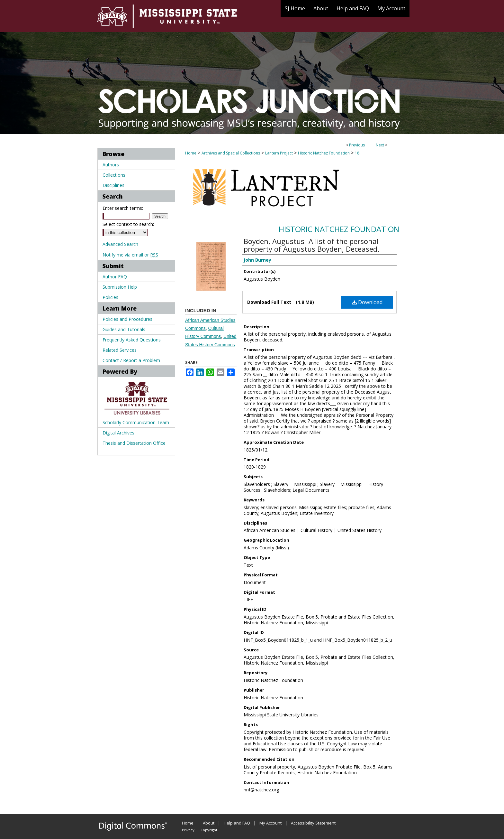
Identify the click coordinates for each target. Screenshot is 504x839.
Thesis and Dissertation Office (134, 443)
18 (357, 153)
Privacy (188, 830)
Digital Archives (118, 433)
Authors (111, 165)
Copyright (209, 830)
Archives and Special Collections (231, 153)
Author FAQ (115, 277)
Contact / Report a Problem (131, 360)
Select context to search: (128, 224)
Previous (357, 145)
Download (367, 302)
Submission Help (120, 287)
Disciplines (113, 185)
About (209, 823)
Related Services (120, 350)
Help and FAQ (237, 823)
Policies (110, 297)
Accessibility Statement (313, 823)
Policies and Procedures (127, 319)
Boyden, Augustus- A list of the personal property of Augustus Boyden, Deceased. (311, 245)
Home (191, 153)
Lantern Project (279, 153)
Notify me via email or (130, 255)
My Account (270, 823)
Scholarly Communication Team (136, 422)
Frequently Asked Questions (132, 340)
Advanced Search (120, 244)
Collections (114, 175)
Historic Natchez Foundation (324, 153)
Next (380, 145)
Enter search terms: (123, 208)
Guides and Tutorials (124, 329)
